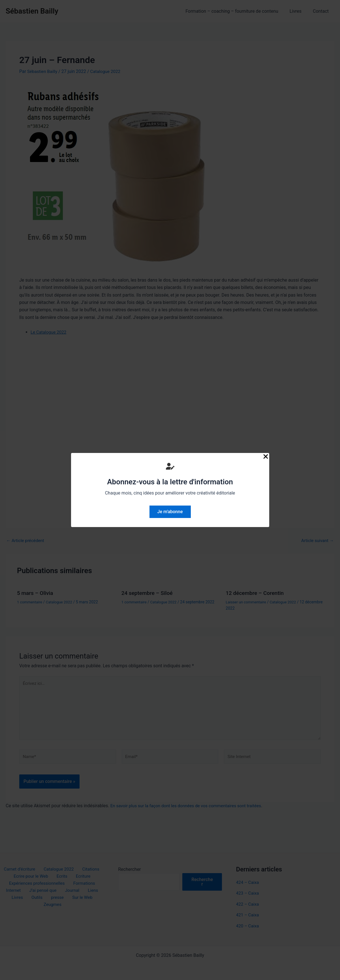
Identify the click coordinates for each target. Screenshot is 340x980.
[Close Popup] (266, 457)
